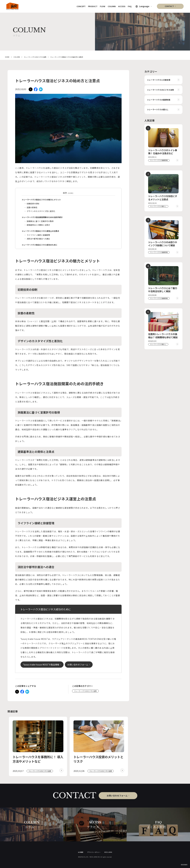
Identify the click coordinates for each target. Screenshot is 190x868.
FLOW (101, 6)
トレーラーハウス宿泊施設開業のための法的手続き (42, 217)
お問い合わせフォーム (78, 665)
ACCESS (121, 6)
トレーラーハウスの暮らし (158, 109)
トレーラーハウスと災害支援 (159, 80)
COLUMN (111, 6)
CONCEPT (78, 6)
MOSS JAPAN (108, 852)
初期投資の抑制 (33, 204)
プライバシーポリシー (94, 852)
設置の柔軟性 (32, 207)
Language (144, 6)
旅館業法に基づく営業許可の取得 (40, 221)
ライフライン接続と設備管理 (38, 235)
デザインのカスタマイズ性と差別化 (41, 211)
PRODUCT (91, 6)
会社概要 (81, 852)
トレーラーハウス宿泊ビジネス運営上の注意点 (40, 231)
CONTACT (169, 6)
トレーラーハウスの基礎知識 (159, 100)
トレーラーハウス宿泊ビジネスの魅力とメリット (41, 200)
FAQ (130, 6)
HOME (7, 57)
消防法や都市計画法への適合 (38, 239)
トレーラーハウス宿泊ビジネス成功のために (39, 245)
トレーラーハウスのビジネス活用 (35, 57)
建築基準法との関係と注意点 (38, 225)
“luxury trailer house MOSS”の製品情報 (41, 665)
